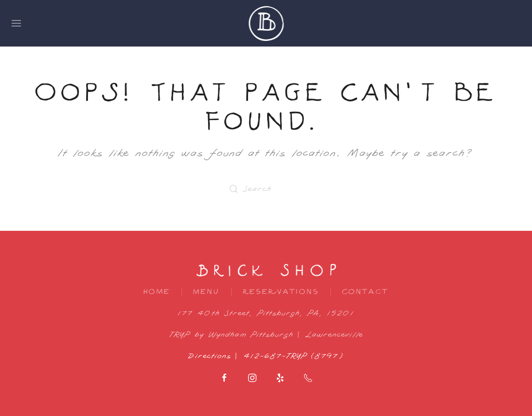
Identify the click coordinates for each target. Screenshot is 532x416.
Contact (365, 292)
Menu (207, 292)
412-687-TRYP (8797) (294, 356)
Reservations (281, 292)
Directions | (216, 356)
